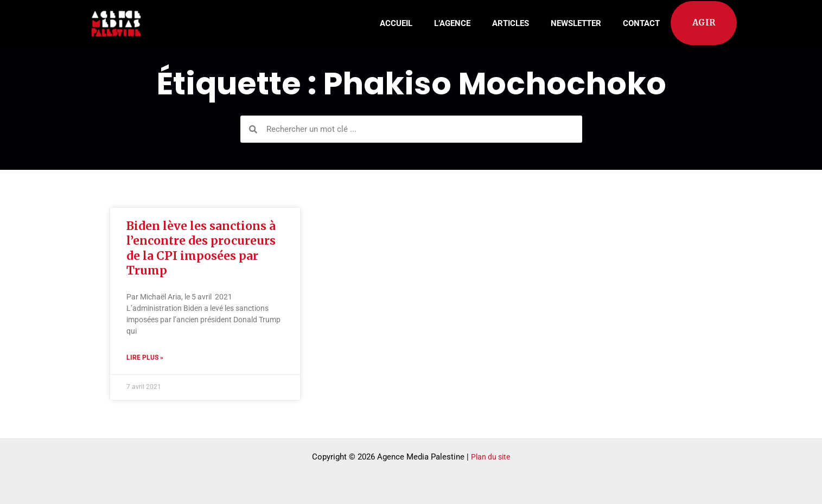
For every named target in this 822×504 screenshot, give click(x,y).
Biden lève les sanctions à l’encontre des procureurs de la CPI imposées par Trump (201, 248)
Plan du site (490, 457)
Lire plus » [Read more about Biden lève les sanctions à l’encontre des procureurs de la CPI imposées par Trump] (145, 358)
